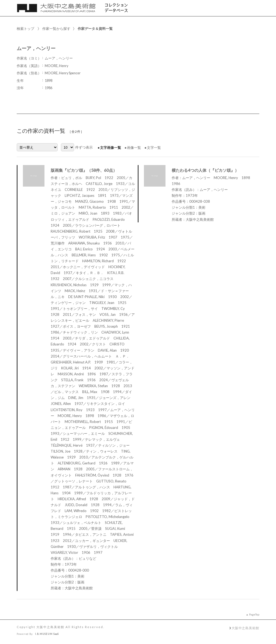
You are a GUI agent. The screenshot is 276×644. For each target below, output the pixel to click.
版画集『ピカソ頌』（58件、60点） (84, 170)
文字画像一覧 (111, 148)
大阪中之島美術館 (245, 628)
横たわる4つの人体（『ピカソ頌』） (205, 170)
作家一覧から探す (56, 29)
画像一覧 (134, 148)
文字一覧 (154, 148)
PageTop (254, 614)
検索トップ (25, 29)
